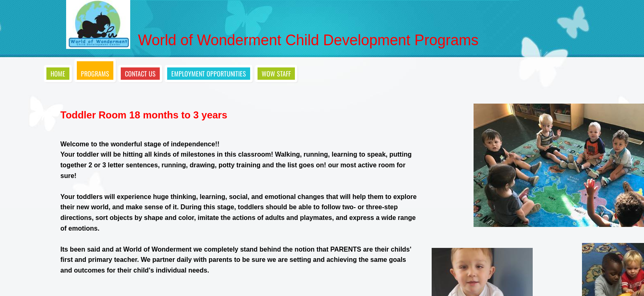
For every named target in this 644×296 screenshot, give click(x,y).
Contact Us (140, 74)
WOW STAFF (276, 74)
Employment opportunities (209, 74)
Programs (95, 74)
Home (58, 74)
